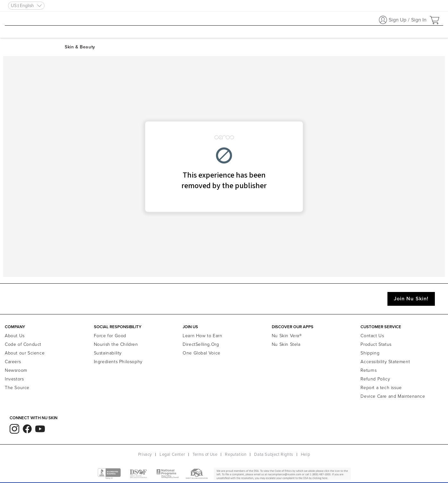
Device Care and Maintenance (393, 396)
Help (305, 454)
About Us (15, 336)
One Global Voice (202, 353)
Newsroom (16, 370)
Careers (13, 362)
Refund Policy (375, 379)
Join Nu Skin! (411, 299)
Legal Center (172, 454)
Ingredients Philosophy (118, 362)
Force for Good (110, 336)
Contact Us (372, 336)
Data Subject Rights (274, 454)
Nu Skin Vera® (287, 336)
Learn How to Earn (202, 336)
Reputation (236, 454)
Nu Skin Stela (286, 344)
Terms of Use (205, 454)
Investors (14, 379)
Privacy (145, 454)
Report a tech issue (381, 388)
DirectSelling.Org (201, 344)
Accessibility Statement (385, 362)
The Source (17, 388)
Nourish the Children (116, 344)
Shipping (370, 353)
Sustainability (108, 353)
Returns (369, 370)
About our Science (25, 353)
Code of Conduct (23, 344)
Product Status (376, 344)
